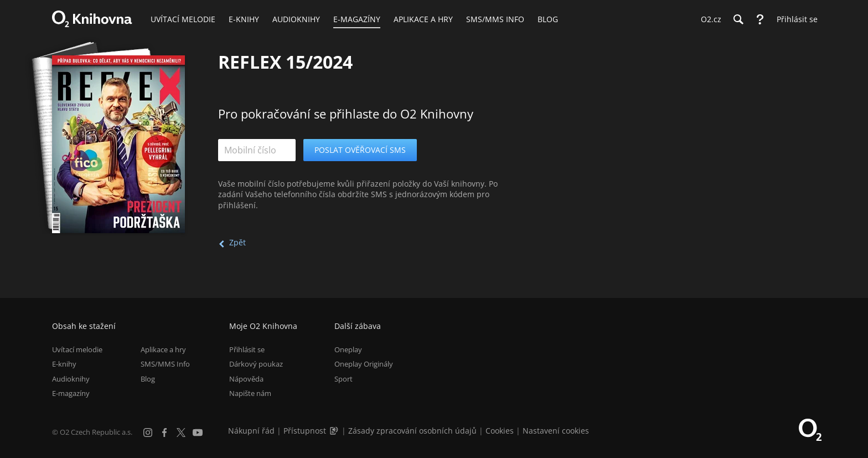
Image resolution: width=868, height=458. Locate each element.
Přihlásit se (247, 349)
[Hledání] (738, 19)
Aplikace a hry (163, 349)
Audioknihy (71, 379)
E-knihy (64, 364)
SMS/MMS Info (165, 364)
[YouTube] (198, 433)
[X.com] (181, 433)
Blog (148, 379)
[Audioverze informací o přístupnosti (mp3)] (335, 431)
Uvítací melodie (77, 349)
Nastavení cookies (556, 431)
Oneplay (348, 349)
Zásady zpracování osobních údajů (412, 431)
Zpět (237, 242)
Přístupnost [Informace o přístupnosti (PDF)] (305, 431)
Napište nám (250, 393)
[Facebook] (164, 433)
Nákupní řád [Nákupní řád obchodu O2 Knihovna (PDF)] (251, 431)
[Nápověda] (760, 19)
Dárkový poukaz (256, 364)
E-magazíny (71, 393)
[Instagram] (148, 433)
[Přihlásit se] (794, 19)
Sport (343, 379)
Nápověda (246, 379)
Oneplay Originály (364, 364)
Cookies (500, 431)
